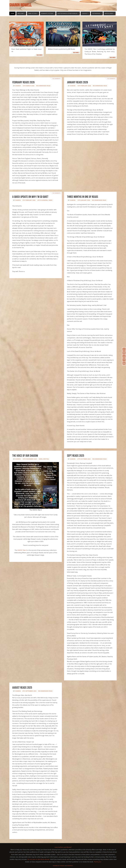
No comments (56, 79)
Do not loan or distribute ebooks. (39, 859)
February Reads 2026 (23, 82)
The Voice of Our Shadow (25, 456)
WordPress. (70, 866)
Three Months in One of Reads (83, 197)
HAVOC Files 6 (22, 550)
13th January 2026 (84, 200)
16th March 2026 (28, 86)
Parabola (63, 866)
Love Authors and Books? (63, 847)
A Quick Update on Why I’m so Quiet (30, 197)
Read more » (40, 55)
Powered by (56, 866)
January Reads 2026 (77, 82)
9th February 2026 (29, 200)
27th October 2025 (84, 459)
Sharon (18, 86)
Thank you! (97, 862)
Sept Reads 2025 (76, 456)
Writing (46, 459)
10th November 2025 (30, 459)
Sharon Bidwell (20, 5)
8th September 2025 (29, 691)
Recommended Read (43, 86)
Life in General (43, 200)
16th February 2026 (84, 86)
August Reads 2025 (22, 688)
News (51, 200)
